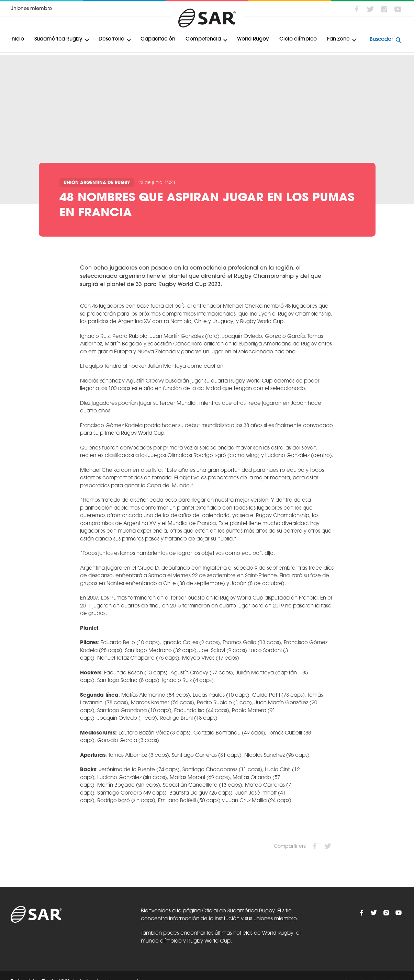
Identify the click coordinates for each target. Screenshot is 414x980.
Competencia (203, 39)
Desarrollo (111, 39)
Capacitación (158, 39)
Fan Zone (338, 39)
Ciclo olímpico (298, 39)
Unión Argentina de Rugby (97, 183)
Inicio (17, 39)
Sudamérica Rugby (58, 39)
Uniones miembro (31, 9)
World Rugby (253, 39)
